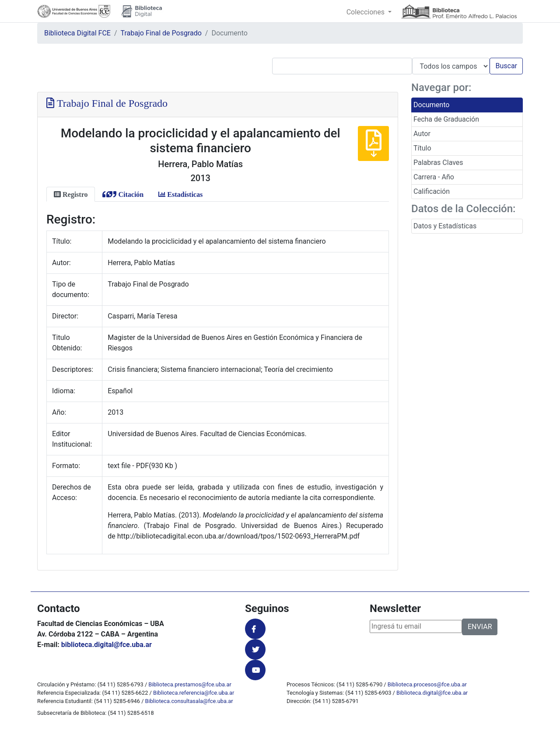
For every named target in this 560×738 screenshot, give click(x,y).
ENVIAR (480, 627)
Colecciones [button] (366, 12)
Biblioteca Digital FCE (77, 33)
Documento (431, 105)
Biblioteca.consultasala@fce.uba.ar (189, 701)
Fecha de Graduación (446, 119)
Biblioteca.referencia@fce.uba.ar (194, 693)
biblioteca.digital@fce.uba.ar (107, 645)
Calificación (432, 191)
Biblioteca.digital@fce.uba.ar (432, 693)
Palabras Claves (438, 163)
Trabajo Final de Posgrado (161, 33)
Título (422, 148)
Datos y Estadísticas (445, 226)
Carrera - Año (434, 177)
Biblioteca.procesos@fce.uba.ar (427, 684)
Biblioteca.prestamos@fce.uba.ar (190, 684)
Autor (422, 134)
